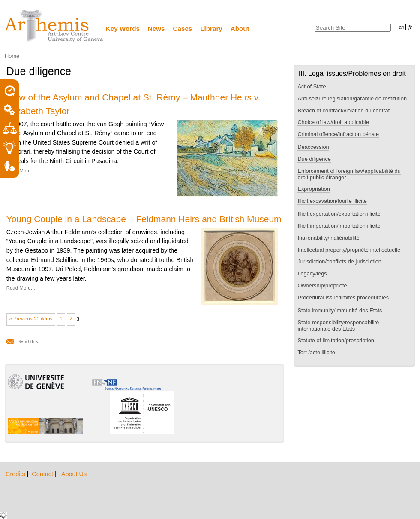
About (240, 29)
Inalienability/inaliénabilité (329, 238)
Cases (183, 29)
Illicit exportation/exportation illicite (339, 214)
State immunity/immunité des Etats (340, 310)
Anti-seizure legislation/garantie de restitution (352, 98)
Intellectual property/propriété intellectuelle (349, 250)
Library (211, 29)
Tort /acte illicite (316, 352)
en (401, 27)
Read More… (21, 171)
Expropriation (313, 189)
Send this (28, 341)
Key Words (123, 29)
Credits (16, 474)
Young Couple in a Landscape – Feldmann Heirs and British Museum (144, 219)
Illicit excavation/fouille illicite (332, 201)
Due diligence (314, 159)
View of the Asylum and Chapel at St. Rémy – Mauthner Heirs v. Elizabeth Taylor (133, 104)
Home (12, 56)
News (156, 29)
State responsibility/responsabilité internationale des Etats (338, 326)
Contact (43, 474)
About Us (74, 474)
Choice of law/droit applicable (333, 122)
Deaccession (313, 147)
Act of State (312, 86)
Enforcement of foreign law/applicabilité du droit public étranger (349, 174)
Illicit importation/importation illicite (339, 226)
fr (410, 27)
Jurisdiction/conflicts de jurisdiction (339, 261)
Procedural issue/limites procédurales (343, 297)
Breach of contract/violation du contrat (343, 110)
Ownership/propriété (322, 285)
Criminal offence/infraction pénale (338, 134)
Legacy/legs (312, 273)
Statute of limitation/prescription (336, 340)
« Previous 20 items (31, 319)
